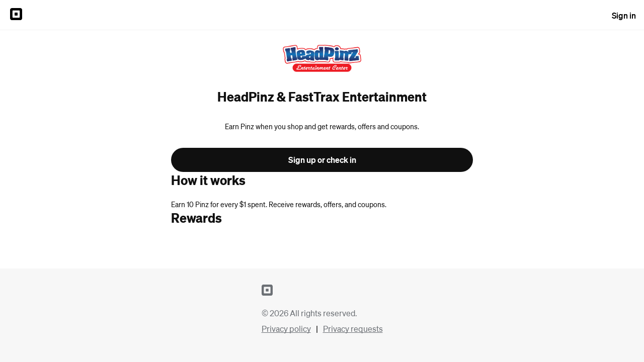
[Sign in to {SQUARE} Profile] (16, 15)
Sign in (624, 15)
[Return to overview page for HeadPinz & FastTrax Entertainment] (322, 59)
